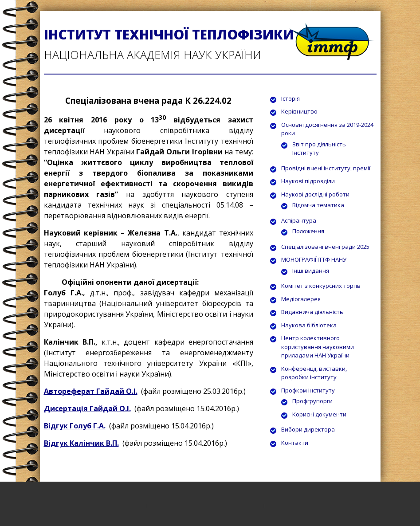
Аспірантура (299, 220)
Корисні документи (319, 414)
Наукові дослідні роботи (315, 194)
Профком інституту (308, 390)
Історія (290, 98)
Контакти (295, 443)
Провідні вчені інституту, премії (326, 168)
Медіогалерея (301, 299)
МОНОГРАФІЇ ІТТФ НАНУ (314, 259)
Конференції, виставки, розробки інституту (314, 373)
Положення (308, 231)
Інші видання (311, 271)
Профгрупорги (312, 401)
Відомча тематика (318, 205)
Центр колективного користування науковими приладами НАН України (318, 347)
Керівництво (299, 111)
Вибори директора (308, 429)
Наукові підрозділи (308, 181)
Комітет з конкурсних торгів (321, 286)
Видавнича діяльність (312, 312)
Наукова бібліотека (309, 325)
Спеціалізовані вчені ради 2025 (325, 247)
